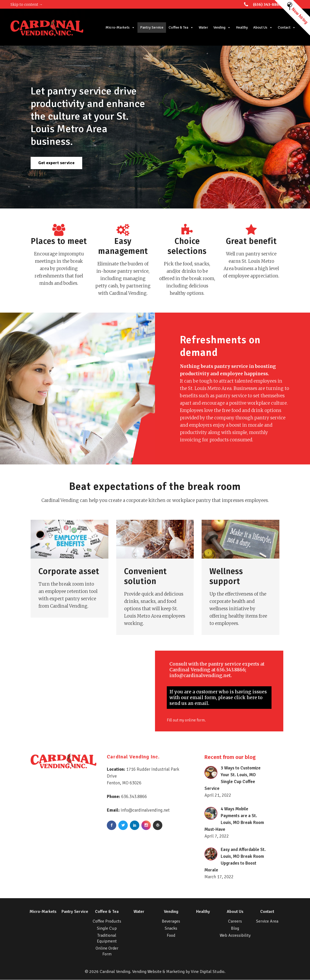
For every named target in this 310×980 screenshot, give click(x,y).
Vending (223, 27)
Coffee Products (107, 922)
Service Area (267, 922)
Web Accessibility (235, 936)
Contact (288, 27)
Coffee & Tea (182, 27)
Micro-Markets (121, 27)
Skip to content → (27, 4)
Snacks (171, 929)
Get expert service (56, 163)
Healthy (243, 27)
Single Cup (107, 929)
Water (204, 27)
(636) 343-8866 (267, 4)
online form (199, 721)
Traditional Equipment (107, 939)
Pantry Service (153, 27)
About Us (264, 27)
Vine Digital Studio (208, 972)
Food (171, 936)
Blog (235, 929)
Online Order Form (107, 951)
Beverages (171, 922)
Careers (235, 922)
